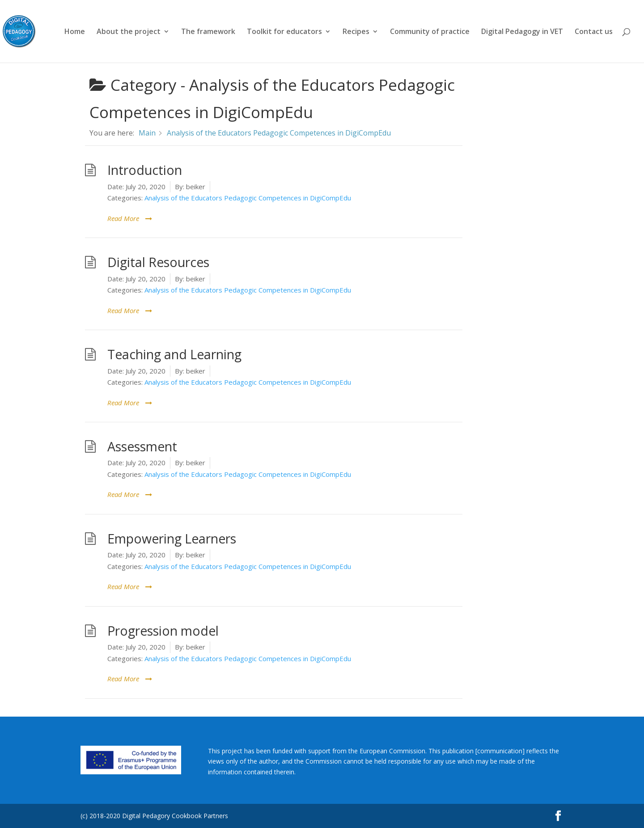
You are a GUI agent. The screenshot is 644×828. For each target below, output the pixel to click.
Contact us (594, 32)
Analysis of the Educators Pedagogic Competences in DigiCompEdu (248, 198)
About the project (129, 32)
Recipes (356, 32)
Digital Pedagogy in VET (522, 32)
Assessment (142, 446)
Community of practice (430, 32)
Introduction (145, 170)
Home (75, 32)
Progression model (163, 631)
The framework (208, 32)
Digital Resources (158, 262)
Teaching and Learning (174, 354)
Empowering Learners (172, 539)
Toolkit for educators (284, 32)
